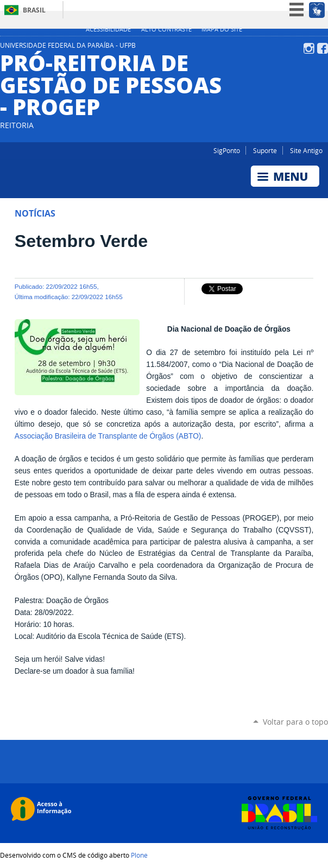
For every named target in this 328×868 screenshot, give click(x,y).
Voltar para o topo (295, 722)
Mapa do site (222, 29)
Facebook (323, 48)
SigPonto (227, 150)
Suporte (265, 150)
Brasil (34, 10)
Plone (139, 855)
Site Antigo (306, 150)
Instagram (309, 48)
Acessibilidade (108, 29)
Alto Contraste (166, 29)
